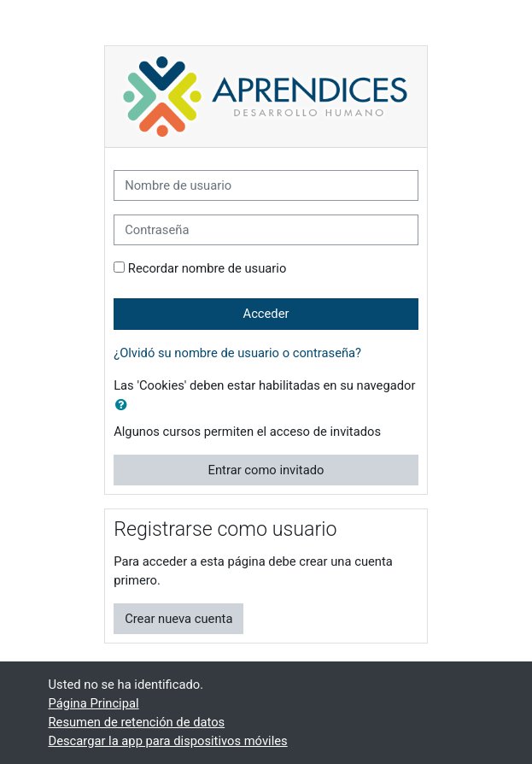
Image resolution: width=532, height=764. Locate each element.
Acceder (266, 314)
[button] (125, 405)
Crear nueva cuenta (178, 619)
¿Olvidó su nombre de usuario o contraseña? (237, 353)
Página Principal (94, 703)
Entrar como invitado (266, 470)
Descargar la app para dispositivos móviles (168, 741)
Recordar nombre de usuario (208, 268)
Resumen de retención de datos (137, 722)
